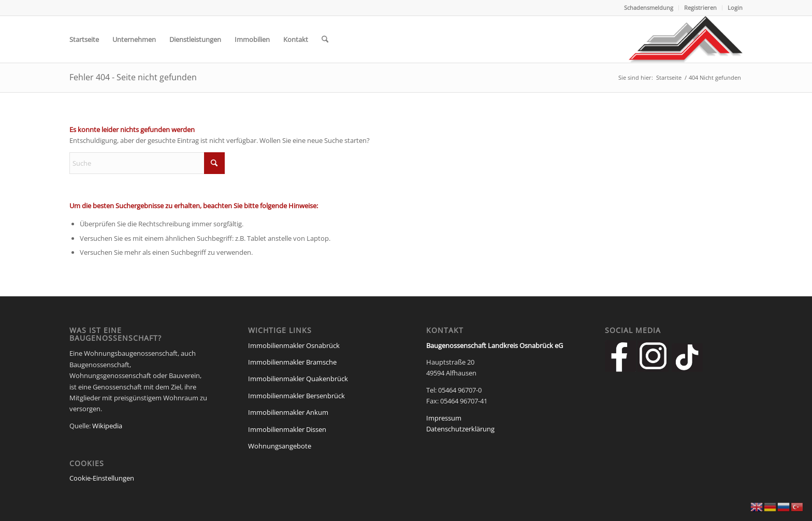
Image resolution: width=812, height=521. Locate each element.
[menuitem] (649, 8)
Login (735, 8)
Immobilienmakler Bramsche (292, 362)
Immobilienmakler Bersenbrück (296, 396)
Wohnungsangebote (280, 446)
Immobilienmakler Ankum (288, 412)
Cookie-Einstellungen (102, 478)
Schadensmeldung (649, 8)
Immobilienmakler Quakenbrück (298, 379)
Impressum (444, 418)
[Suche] (325, 39)
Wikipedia (107, 426)
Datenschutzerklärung (460, 429)
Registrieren (700, 8)
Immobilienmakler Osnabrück (294, 345)
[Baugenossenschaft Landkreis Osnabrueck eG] (686, 39)
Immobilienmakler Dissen (287, 429)
